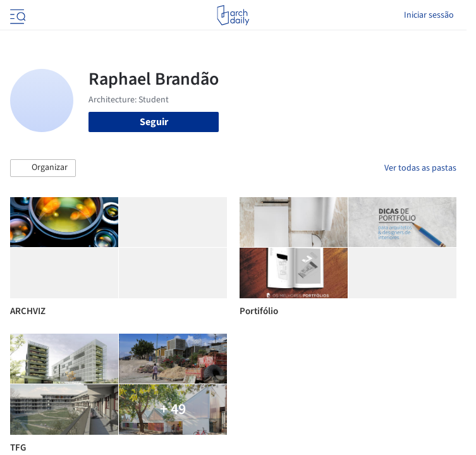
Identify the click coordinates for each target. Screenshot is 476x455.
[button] (43, 168)
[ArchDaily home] (233, 15)
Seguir (154, 122)
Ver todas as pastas (420, 168)
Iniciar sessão (429, 15)
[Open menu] (16, 15)
